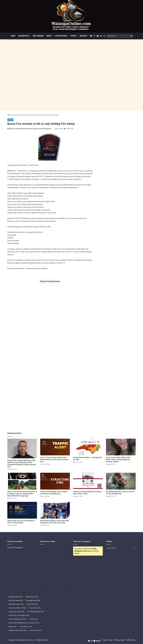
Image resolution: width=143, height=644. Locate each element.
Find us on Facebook (15, 548)
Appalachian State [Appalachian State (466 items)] (16, 597)
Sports (74, 36)
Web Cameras (38, 36)
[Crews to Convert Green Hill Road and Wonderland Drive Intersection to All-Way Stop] (55, 447)
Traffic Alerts (130, 640)
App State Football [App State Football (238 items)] (16, 600)
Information (23, 36)
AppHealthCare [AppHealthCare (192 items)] (32, 597)
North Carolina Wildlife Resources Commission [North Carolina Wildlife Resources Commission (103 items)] (24, 623)
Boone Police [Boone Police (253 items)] (32, 604)
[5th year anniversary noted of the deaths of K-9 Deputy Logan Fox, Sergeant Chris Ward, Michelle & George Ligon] (22, 481)
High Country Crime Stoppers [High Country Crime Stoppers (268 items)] (19, 615)
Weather (83, 36)
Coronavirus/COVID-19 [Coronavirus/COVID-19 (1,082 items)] (17, 608)
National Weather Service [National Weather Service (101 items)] (18, 619)
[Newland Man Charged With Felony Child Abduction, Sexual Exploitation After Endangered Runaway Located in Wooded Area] (22, 449)
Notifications (61, 36)
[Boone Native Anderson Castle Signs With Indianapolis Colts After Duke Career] (55, 510)
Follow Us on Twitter (48, 541)
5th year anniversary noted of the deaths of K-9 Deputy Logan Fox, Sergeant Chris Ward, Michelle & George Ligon (22, 494)
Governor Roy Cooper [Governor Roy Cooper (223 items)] (17, 612)
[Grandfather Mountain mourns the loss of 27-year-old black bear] (121, 481)
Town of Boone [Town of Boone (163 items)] (25, 627)
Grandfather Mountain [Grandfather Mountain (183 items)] (36, 612)
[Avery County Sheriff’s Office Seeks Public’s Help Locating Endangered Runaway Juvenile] (121, 447)
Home (13, 36)
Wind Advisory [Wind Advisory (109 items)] (36, 630)
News (49, 36)
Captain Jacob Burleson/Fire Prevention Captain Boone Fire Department (30, 129)
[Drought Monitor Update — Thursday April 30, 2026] (88, 447)
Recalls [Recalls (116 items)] (12, 627)
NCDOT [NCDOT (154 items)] (34, 619)
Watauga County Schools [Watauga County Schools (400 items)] (18, 630)
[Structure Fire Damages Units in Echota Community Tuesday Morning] (55, 481)
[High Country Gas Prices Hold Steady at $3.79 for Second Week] (22, 510)
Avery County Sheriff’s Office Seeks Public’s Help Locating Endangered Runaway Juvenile (118, 460)
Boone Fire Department (50, 281)
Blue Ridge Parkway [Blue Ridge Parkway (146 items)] (16, 604)
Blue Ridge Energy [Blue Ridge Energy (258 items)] (33, 600)
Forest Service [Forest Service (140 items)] (35, 608)
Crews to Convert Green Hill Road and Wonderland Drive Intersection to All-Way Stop (54, 460)
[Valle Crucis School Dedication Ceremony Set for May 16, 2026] (88, 481)
